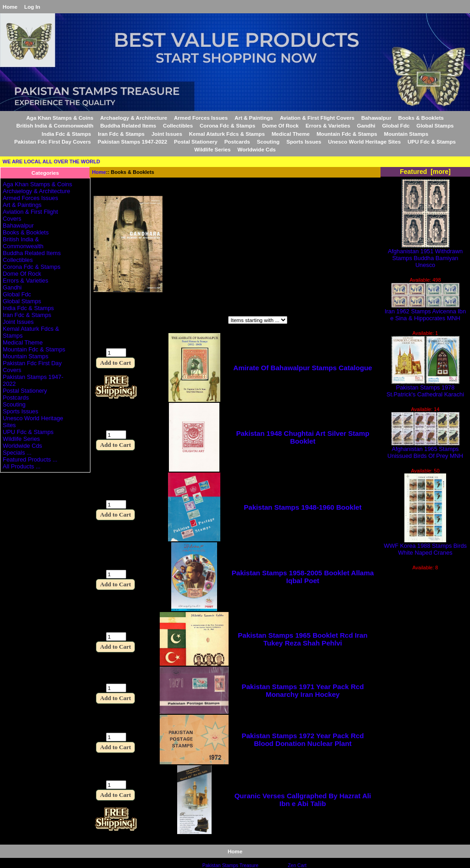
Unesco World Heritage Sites (364, 142)
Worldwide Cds (257, 149)
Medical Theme (291, 134)
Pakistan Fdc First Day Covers (53, 142)
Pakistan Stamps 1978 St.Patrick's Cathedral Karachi (425, 388)
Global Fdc (396, 125)
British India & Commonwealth (55, 125)
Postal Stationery (196, 142)
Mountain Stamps (406, 134)
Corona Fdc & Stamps (227, 125)
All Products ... (22, 466)
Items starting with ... (188, 321)
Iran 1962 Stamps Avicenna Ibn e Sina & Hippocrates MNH (425, 312)
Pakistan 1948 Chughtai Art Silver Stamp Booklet (302, 437)
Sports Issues (304, 142)
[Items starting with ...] (258, 320)
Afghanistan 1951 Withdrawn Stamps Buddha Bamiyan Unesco (425, 255)
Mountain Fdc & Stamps (347, 134)
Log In (32, 7)
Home (10, 7)
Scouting (269, 142)
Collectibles (178, 125)
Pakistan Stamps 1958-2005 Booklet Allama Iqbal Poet (303, 577)
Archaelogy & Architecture (134, 118)
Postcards (237, 142)
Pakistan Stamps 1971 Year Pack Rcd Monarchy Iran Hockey (302, 690)
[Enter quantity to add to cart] (116, 353)
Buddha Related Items (128, 125)
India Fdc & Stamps (67, 134)
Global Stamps (435, 125)
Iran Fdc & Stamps (121, 134)
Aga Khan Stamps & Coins (60, 118)
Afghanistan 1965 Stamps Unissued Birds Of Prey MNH (425, 450)
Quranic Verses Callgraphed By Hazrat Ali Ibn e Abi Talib (303, 800)
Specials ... (17, 453)
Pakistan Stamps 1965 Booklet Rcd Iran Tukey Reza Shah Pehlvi (302, 639)
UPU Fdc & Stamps (432, 142)
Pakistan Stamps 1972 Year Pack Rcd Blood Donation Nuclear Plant (302, 740)
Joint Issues (167, 134)
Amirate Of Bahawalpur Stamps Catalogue (302, 368)
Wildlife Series (212, 149)
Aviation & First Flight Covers (317, 118)
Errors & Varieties (328, 125)
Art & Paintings (254, 118)
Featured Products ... (30, 459)
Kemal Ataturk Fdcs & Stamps (227, 134)
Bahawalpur (376, 118)
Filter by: (106, 321)
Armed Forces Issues (201, 118)
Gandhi (366, 125)
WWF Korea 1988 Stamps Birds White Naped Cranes (425, 546)
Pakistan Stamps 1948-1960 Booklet (302, 507)
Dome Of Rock (280, 125)
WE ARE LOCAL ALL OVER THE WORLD (51, 161)
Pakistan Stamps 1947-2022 (132, 142)
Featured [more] (425, 172)
